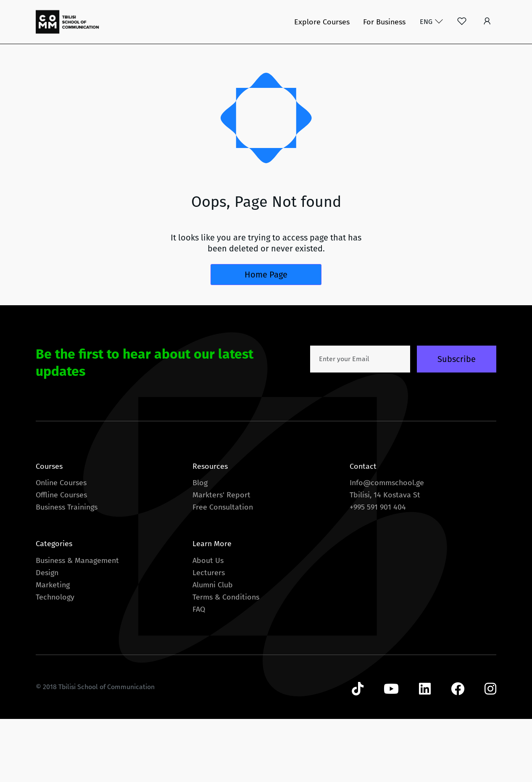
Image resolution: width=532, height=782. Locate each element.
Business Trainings (67, 507)
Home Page (266, 275)
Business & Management (77, 560)
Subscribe (457, 359)
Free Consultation (223, 507)
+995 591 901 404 (378, 507)
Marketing (53, 585)
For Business (384, 22)
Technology (55, 597)
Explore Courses (322, 22)
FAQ (199, 609)
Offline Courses (61, 495)
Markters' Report (221, 495)
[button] (487, 22)
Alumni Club (213, 585)
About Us (208, 560)
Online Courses (61, 483)
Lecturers (209, 573)
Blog (200, 483)
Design (47, 573)
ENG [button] (427, 22)
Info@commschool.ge (387, 483)
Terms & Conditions (226, 597)
